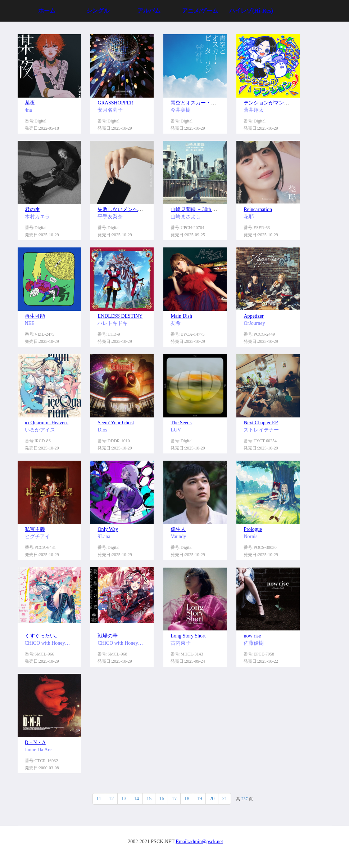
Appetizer (253, 316)
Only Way (108, 529)
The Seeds (181, 423)
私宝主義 (35, 529)
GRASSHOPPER (115, 103)
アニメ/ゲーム (200, 11)
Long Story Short (188, 636)
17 (174, 799)
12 (111, 799)
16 (162, 799)
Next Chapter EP (261, 423)
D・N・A (35, 742)
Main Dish (181, 316)
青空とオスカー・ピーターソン (206, 103)
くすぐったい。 (42, 636)
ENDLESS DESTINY (120, 316)
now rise (252, 636)
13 (124, 799)
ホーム (47, 11)
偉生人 (178, 529)
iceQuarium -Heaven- (47, 423)
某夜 (30, 103)
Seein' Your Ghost (116, 423)
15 (149, 799)
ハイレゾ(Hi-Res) (251, 11)
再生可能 (35, 316)
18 (187, 799)
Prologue (253, 529)
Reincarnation (258, 209)
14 (136, 799)
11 (99, 799)
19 (199, 799)
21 (225, 799)
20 (212, 799)
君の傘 (32, 209)
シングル (98, 11)
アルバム (149, 11)
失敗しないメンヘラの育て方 (130, 209)
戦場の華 (108, 636)
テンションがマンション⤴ (273, 103)
